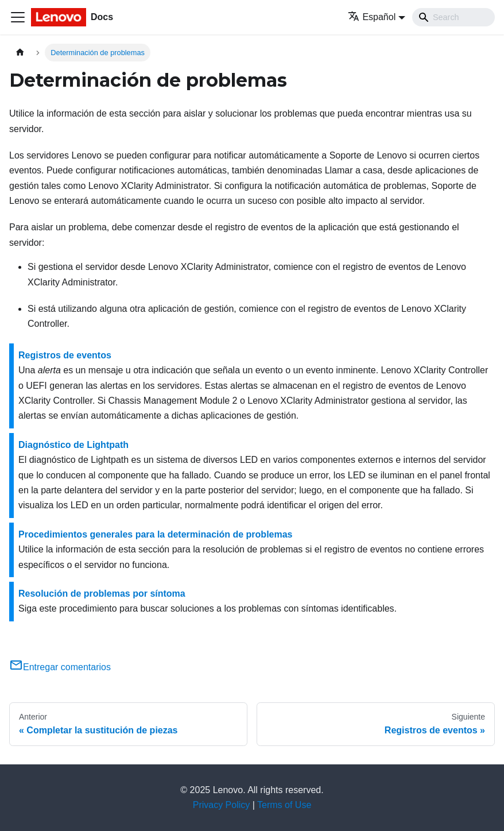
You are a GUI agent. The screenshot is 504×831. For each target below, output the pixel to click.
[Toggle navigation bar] (18, 17)
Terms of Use (284, 805)
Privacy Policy (222, 805)
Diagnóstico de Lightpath (73, 445)
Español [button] (372, 17)
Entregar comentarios (60, 667)
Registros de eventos (65, 355)
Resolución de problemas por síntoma (102, 594)
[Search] (453, 17)
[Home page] (20, 53)
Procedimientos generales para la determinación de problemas (156, 534)
